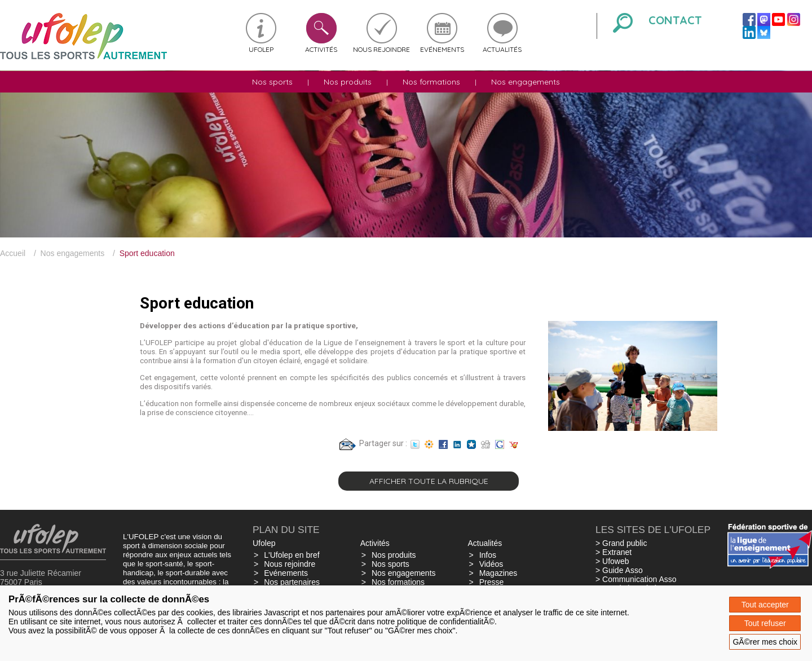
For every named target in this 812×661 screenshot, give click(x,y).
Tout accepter (765, 605)
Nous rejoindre (381, 49)
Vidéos (491, 564)
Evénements (442, 49)
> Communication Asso (636, 579)
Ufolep (261, 49)
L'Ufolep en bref (292, 555)
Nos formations (431, 82)
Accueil (13, 253)
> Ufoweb (612, 561)
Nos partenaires (292, 582)
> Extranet (614, 552)
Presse (492, 582)
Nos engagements (526, 82)
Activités (321, 49)
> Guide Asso (619, 570)
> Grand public (621, 543)
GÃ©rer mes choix (765, 642)
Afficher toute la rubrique (429, 481)
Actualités (502, 49)
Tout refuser (765, 623)
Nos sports (272, 82)
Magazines (498, 573)
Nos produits (348, 82)
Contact (675, 20)
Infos (488, 555)
